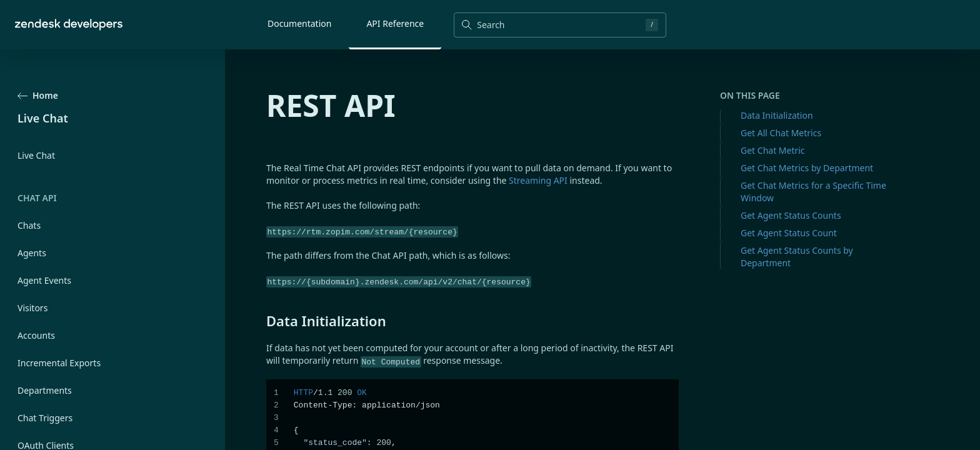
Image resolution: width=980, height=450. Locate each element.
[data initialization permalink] (260, 321)
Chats (29, 225)
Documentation (299, 23)
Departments (45, 390)
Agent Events (44, 280)
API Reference (395, 23)
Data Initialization (777, 115)
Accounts (36, 335)
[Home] (69, 25)
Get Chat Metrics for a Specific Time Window (813, 192)
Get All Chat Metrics (781, 133)
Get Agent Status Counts (791, 215)
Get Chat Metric (773, 150)
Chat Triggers (45, 418)
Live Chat (36, 155)
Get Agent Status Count (789, 233)
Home (38, 95)
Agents (32, 253)
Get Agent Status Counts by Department (797, 257)
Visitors (32, 308)
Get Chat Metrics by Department (807, 168)
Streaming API (538, 180)
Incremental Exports (59, 363)
